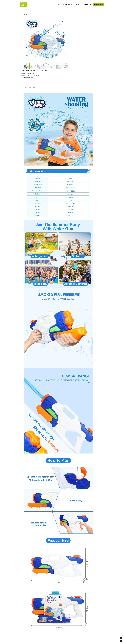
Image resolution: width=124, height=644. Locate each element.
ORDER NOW (98, 4)
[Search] (91, 4)
